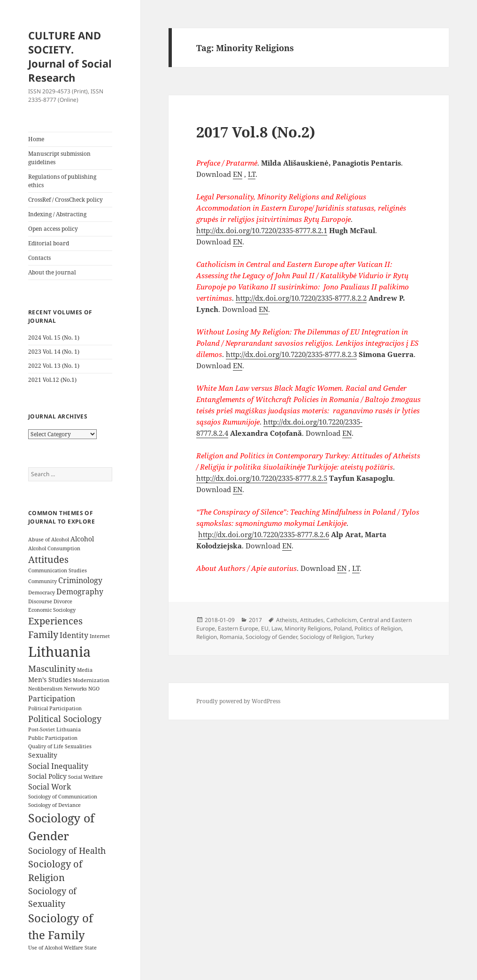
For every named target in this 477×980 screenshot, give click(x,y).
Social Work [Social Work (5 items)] (50, 787)
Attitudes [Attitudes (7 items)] (48, 559)
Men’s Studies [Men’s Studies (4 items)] (50, 680)
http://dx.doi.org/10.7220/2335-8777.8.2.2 (301, 298)
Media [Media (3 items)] (85, 670)
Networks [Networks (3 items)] (75, 689)
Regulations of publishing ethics (62, 181)
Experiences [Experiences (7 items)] (55, 621)
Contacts (39, 258)
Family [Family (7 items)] (43, 634)
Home (36, 139)
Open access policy (53, 229)
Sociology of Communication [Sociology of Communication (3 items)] (63, 797)
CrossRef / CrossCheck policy (65, 200)
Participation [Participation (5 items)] (52, 699)
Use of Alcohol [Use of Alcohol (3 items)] (45, 948)
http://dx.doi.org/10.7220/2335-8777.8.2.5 (262, 478)
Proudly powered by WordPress (238, 701)
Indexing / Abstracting (57, 214)
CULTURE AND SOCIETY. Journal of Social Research (70, 56)
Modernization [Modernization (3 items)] (91, 680)
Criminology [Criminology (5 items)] (80, 580)
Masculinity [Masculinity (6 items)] (52, 669)
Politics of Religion (378, 628)
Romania (231, 637)
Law (277, 628)
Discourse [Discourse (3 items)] (40, 601)
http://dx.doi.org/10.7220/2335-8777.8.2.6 (264, 534)
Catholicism (342, 620)
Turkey (365, 637)
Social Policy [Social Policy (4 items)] (47, 776)
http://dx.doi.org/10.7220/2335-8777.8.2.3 (291, 354)
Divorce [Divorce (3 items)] (63, 601)
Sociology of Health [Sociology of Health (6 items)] (67, 851)
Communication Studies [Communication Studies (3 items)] (58, 570)
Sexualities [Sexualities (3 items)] (78, 746)
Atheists (287, 620)
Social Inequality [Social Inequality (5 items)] (58, 766)
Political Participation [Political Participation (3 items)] (55, 708)
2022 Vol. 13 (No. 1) (54, 366)
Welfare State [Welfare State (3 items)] (80, 948)
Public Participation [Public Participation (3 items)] (53, 738)
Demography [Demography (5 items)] (80, 592)
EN (238, 174)
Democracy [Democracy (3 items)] (42, 593)
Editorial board (49, 243)
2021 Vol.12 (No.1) (52, 380)
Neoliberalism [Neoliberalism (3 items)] (45, 689)
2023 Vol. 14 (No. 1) (54, 352)
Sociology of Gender (271, 637)
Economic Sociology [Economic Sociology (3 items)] (52, 610)
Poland (343, 628)
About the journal (52, 272)
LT (252, 174)
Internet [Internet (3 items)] (100, 636)
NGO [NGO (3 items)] (94, 689)
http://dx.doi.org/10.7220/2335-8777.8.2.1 (262, 230)
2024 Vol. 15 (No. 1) (54, 338)
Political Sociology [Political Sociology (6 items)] (65, 719)
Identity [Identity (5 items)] (74, 635)
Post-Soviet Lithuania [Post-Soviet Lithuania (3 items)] (54, 729)
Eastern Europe (238, 628)
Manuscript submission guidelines (59, 158)
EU (265, 628)
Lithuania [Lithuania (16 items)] (59, 652)
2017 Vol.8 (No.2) (256, 132)
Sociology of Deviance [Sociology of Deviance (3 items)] (54, 805)
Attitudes (312, 620)
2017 (255, 620)
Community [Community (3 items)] (42, 581)
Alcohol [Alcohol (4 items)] (82, 539)
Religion (207, 637)
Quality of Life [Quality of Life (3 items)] (46, 746)
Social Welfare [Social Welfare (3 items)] (85, 777)
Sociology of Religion (327, 637)
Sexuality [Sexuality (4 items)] (43, 755)
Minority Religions (308, 628)
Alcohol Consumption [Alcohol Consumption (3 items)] (54, 548)
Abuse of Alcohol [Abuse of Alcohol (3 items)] (49, 539)
